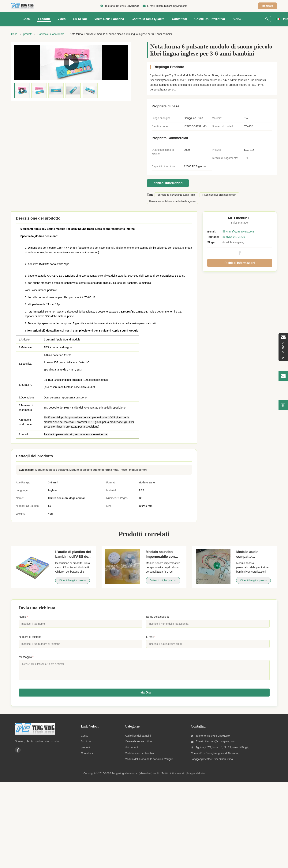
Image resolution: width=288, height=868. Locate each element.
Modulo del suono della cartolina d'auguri (149, 762)
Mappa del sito (196, 776)
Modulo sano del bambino (140, 756)
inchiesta (267, 6)
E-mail (151, 637)
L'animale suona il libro (51, 34)
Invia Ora (144, 695)
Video (62, 19)
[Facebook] (18, 753)
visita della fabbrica (109, 19)
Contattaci (179, 19)
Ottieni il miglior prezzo (73, 580)
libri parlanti (132, 750)
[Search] (267, 19)
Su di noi (80, 19)
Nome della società (157, 617)
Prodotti (44, 19)
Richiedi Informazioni (168, 183)
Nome (23, 617)
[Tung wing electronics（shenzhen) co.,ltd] (35, 737)
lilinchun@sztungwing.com (172, 6)
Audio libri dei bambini (138, 739)
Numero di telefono (30, 637)
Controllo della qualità (148, 19)
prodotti (28, 34)
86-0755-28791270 (127, 6)
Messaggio (26, 657)
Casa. (27, 19)
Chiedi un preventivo (210, 19)
